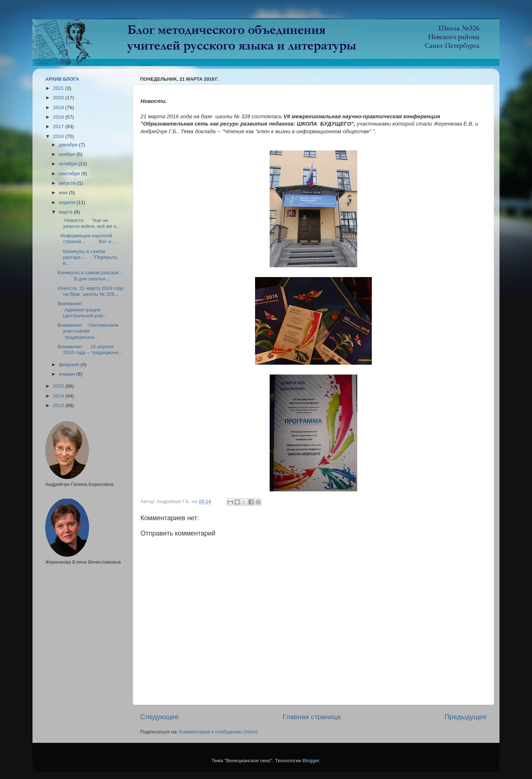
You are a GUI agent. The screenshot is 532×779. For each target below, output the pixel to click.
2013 (59, 405)
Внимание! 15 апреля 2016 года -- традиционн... (90, 350)
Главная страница (312, 717)
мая (64, 193)
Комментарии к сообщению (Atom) (219, 732)
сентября (70, 174)
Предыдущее (466, 717)
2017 (59, 126)
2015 (59, 386)
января (68, 374)
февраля (70, 364)
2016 (59, 136)
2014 (59, 396)
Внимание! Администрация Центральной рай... (82, 309)
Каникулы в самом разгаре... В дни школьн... (90, 275)
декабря (69, 145)
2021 (59, 88)
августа (68, 183)
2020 (59, 98)
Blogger (311, 761)
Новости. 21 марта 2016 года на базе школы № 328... (91, 291)
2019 (59, 108)
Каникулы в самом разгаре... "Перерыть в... (88, 257)
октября (68, 164)
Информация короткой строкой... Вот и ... (87, 239)
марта (66, 212)
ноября (68, 154)
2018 (59, 117)
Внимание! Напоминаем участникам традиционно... (88, 331)
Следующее (159, 717)
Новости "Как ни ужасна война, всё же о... (89, 223)
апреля (68, 202)
